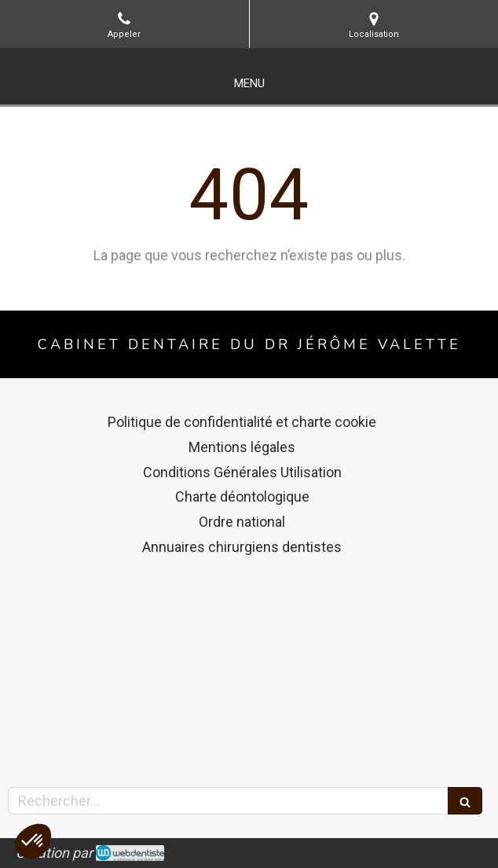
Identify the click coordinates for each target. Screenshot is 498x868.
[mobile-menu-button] (249, 84)
